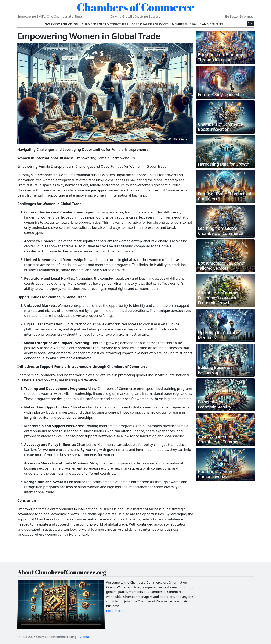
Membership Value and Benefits (197, 24)
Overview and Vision (62, 24)
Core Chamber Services (150, 24)
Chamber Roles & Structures (105, 24)
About (85, 637)
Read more (114, 611)
